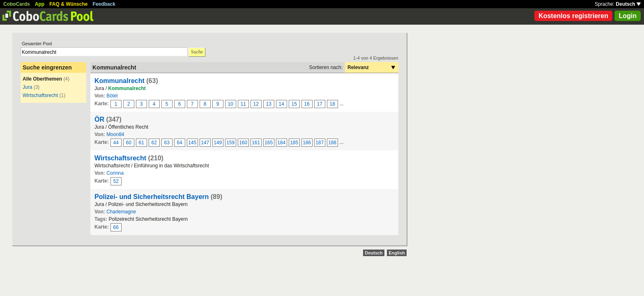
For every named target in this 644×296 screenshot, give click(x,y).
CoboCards (17, 4)
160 (243, 143)
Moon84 (115, 134)
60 (129, 143)
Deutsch (628, 4)
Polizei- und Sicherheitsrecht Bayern (152, 197)
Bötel (112, 96)
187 (320, 143)
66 (116, 227)
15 (294, 104)
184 (281, 143)
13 (269, 104)
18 (332, 104)
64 (180, 143)
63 (167, 143)
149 (218, 143)
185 (294, 143)
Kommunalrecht (120, 81)
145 (192, 143)
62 (154, 143)
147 (205, 143)
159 (230, 143)
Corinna (115, 173)
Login (628, 16)
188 (332, 143)
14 (282, 104)
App (40, 4)
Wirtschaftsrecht (40, 95)
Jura (27, 87)
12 (256, 104)
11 (243, 104)
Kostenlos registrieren (573, 16)
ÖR (99, 119)
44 (116, 143)
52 (116, 181)
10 (231, 104)
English (397, 253)
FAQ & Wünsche (68, 4)
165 (269, 143)
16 (307, 104)
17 (320, 104)
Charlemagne (121, 212)
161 (256, 143)
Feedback (104, 4)
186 (307, 143)
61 (141, 143)
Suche (197, 52)
